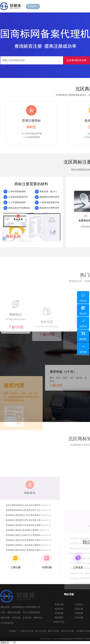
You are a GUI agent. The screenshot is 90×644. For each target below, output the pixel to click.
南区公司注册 (53, 631)
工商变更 (79, 613)
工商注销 (79, 618)
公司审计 (79, 604)
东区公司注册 (40, 631)
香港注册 (59, 604)
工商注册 (79, 609)
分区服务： (13, 631)
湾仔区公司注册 (67, 631)
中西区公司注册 (27, 631)
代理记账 (59, 613)
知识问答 (59, 609)
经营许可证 (59, 622)
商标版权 (59, 618)
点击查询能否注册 (76, 60)
